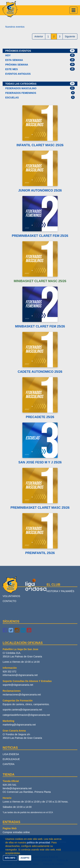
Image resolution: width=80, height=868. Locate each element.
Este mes (40, 69)
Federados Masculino (40, 88)
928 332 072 (10, 672)
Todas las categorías (40, 84)
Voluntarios (11, 596)
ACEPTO (25, 858)
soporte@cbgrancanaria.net (18, 685)
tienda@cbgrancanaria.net (17, 788)
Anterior (39, 36)
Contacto (9, 601)
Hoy (40, 55)
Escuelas (40, 97)
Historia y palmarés (60, 591)
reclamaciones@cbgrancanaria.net (22, 695)
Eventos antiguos (18, 74)
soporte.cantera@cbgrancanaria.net (22, 710)
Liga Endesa (11, 754)
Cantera (9, 764)
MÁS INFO (10, 858)
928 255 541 (10, 785)
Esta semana (40, 60)
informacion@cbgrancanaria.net (20, 675)
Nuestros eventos (15, 27)
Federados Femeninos (40, 93)
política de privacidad (38, 843)
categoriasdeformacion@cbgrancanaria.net (26, 715)
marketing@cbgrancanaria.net (19, 725)
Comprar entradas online (16, 832)
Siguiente (70, 36)
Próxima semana (40, 64)
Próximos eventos (40, 51)
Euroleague (11, 759)
